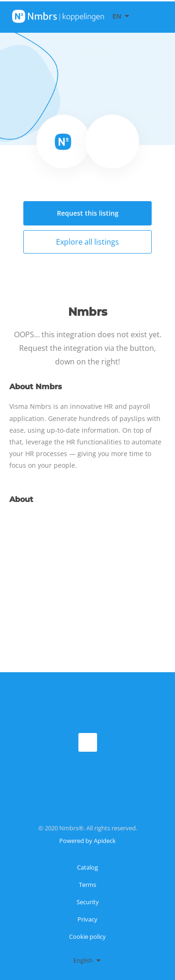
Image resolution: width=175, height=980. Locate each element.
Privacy (87, 919)
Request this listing (88, 213)
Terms (87, 885)
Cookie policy (87, 936)
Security (88, 902)
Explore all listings (87, 242)
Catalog (87, 867)
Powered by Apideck (87, 841)
